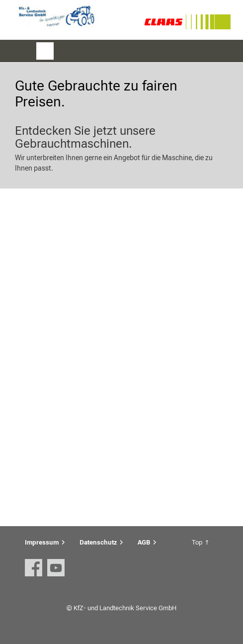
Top (197, 542)
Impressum (42, 542)
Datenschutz (98, 542)
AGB (144, 542)
